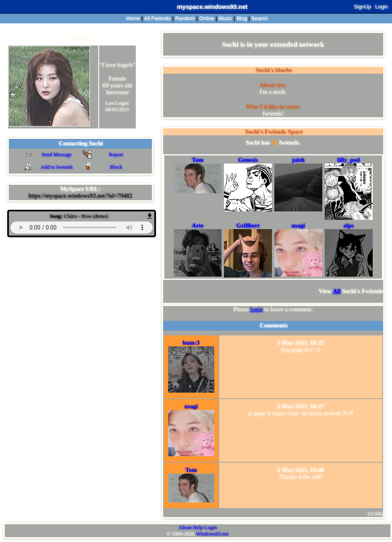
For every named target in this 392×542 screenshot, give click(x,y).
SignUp (363, 7)
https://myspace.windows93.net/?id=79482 (81, 196)
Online (207, 18)
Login (382, 7)
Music (226, 18)
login (256, 309)
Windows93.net (212, 534)
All (158, 18)
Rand (185, 18)
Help (198, 527)
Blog (242, 18)
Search (260, 18)
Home (133, 18)
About (185, 527)
